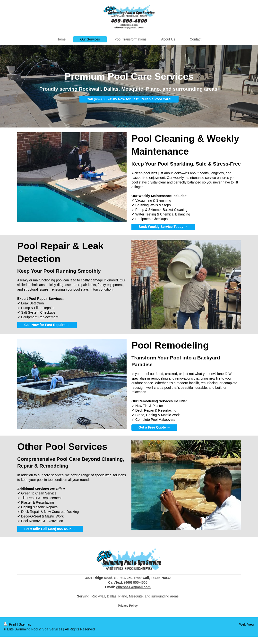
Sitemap (25, 624)
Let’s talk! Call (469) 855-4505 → (50, 529)
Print (10, 624)
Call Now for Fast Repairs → (47, 325)
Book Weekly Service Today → (163, 227)
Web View (247, 624)
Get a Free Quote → (154, 427)
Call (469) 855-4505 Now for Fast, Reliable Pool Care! (129, 99)
